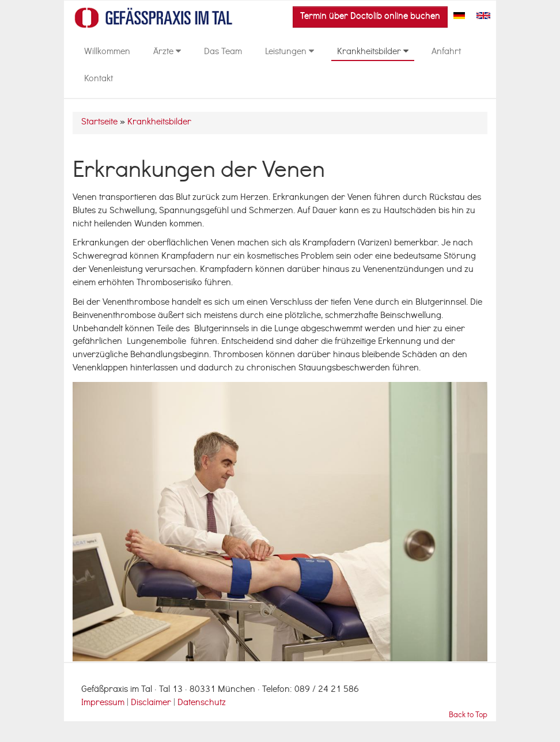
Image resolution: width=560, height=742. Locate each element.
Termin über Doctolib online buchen (370, 17)
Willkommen (107, 52)
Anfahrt (446, 52)
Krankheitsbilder (373, 52)
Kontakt (99, 79)
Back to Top (468, 716)
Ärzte (167, 52)
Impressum (103, 703)
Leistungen (290, 52)
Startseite (99, 123)
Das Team (223, 52)
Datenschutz (202, 703)
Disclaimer (152, 703)
